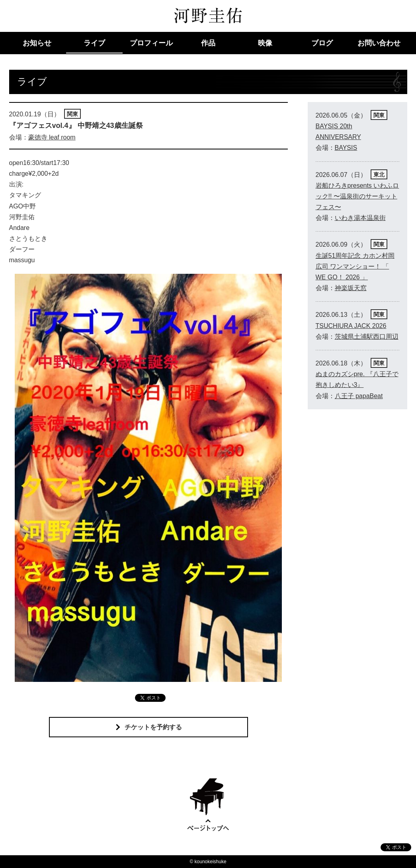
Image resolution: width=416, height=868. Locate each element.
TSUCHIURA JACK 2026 (351, 326)
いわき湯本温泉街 (360, 218)
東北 (379, 175)
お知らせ (37, 43)
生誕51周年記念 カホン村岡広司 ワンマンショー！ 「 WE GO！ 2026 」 (355, 266)
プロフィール (151, 43)
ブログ (322, 43)
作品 (208, 43)
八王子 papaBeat (359, 396)
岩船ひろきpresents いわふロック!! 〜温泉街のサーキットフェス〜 (357, 196)
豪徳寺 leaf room (52, 137)
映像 (265, 43)
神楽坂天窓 (351, 288)
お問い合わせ (379, 43)
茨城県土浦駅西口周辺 (367, 337)
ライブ (94, 43)
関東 (72, 114)
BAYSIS (346, 148)
